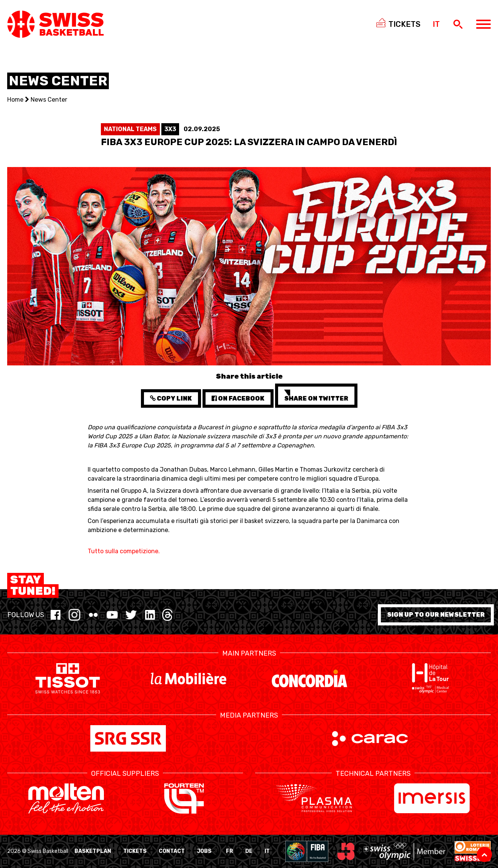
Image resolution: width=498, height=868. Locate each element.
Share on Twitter (316, 396)
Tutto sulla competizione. (124, 551)
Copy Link (171, 398)
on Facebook (238, 398)
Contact (172, 851)
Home (15, 100)
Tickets (135, 851)
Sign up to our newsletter (436, 615)
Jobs (204, 851)
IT (267, 851)
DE (249, 851)
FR (230, 851)
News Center (49, 100)
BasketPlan (93, 851)
